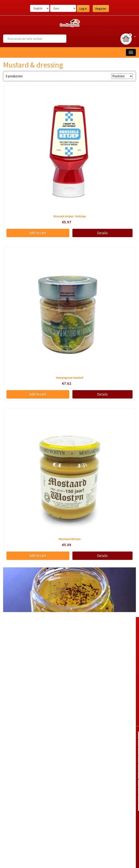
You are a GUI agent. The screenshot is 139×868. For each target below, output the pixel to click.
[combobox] (35, 39)
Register (101, 9)
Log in (83, 9)
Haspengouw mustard (70, 378)
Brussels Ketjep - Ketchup (70, 216)
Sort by (104, 76)
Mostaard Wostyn (70, 539)
